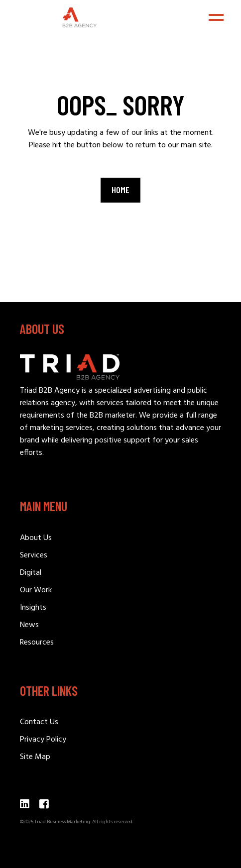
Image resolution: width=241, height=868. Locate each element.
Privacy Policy (43, 740)
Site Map (35, 757)
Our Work (36, 590)
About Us (36, 538)
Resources (37, 643)
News (29, 625)
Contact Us (39, 722)
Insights (33, 608)
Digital (31, 573)
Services (34, 555)
